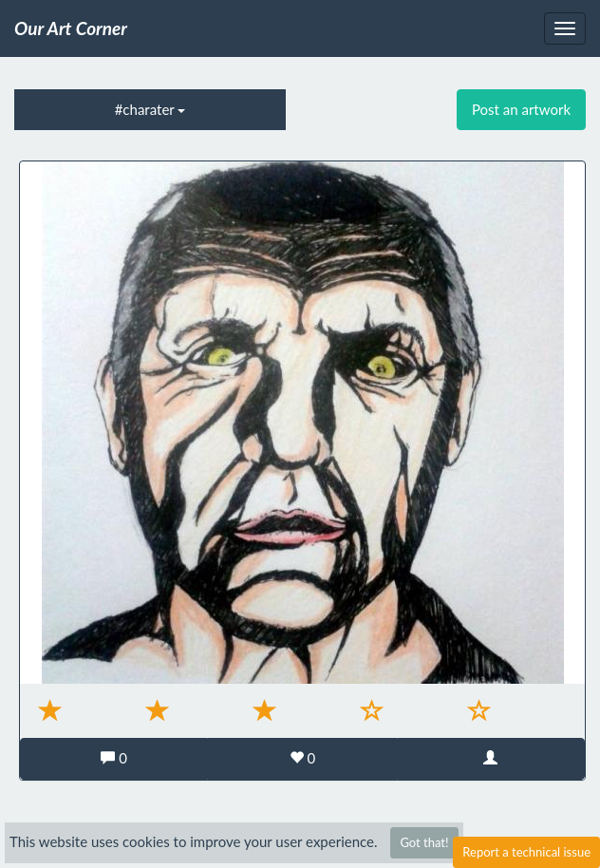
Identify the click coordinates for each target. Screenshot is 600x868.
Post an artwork (521, 109)
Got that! (424, 842)
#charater (150, 109)
